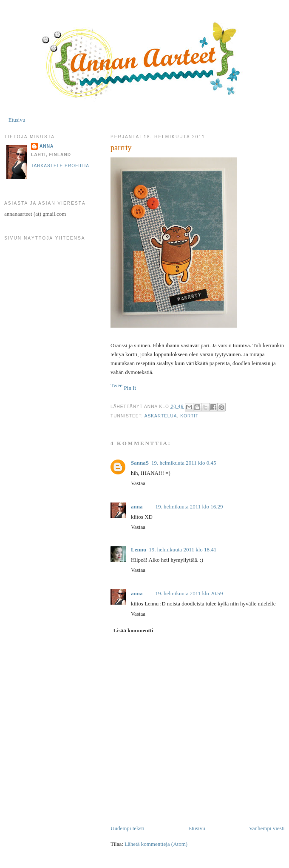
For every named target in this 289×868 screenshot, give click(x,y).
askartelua (161, 416)
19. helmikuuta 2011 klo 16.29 (189, 507)
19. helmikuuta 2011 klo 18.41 (183, 550)
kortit (189, 416)
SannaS (140, 463)
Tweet (117, 385)
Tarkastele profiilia (60, 166)
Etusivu (17, 120)
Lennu (139, 550)
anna (137, 507)
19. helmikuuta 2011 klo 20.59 (189, 593)
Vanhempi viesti (267, 828)
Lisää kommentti (133, 630)
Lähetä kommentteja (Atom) (156, 844)
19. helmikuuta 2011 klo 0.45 (184, 463)
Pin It (130, 388)
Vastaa (138, 483)
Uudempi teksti (127, 828)
